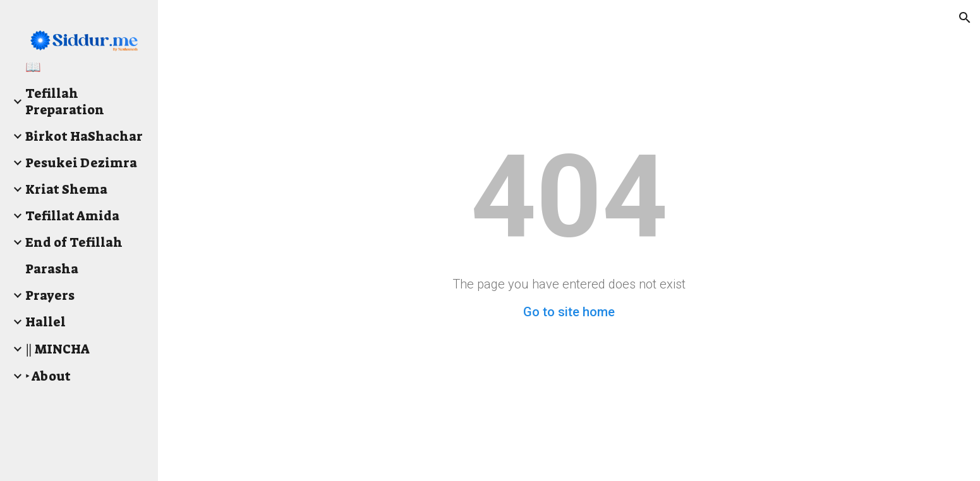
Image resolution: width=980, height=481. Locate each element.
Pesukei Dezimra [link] (81, 163)
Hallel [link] (45, 322)
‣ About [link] (48, 376)
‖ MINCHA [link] (57, 349)
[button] (965, 18)
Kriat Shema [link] (66, 189)
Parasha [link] (52, 269)
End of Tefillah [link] (74, 242)
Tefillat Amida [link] (72, 216)
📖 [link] (33, 67)
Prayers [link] (50, 295)
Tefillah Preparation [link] (65, 102)
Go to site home (569, 312)
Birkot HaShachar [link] (84, 136)
